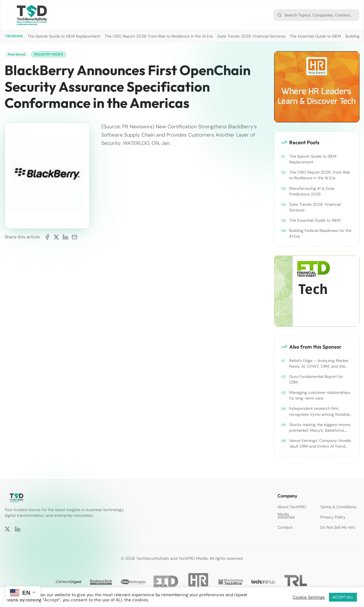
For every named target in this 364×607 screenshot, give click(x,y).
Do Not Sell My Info (338, 527)
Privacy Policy (333, 517)
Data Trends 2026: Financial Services (251, 36)
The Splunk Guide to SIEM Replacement (64, 36)
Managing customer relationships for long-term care (320, 395)
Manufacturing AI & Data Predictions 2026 (312, 191)
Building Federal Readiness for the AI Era (320, 233)
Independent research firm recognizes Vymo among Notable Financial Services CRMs (319, 411)
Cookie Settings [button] (309, 597)
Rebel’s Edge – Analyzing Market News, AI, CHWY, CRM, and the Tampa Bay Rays (319, 364)
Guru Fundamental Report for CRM (316, 379)
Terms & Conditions (338, 507)
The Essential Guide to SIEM (315, 36)
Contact (285, 527)
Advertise (286, 517)
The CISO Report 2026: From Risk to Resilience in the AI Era (159, 36)
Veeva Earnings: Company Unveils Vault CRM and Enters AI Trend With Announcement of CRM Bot (320, 444)
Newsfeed (17, 54)
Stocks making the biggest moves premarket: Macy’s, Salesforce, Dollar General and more (320, 428)
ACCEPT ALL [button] (343, 597)
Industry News (49, 54)
